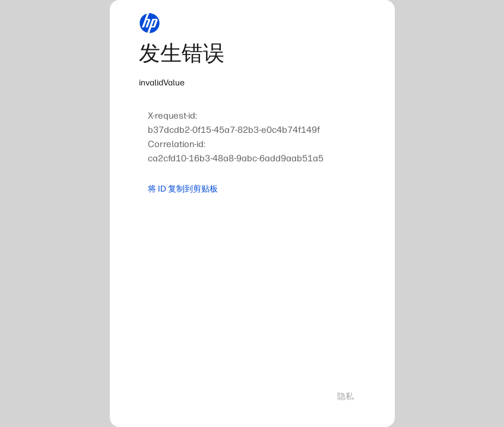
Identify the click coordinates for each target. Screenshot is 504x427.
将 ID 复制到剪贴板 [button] (183, 189)
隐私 (345, 396)
